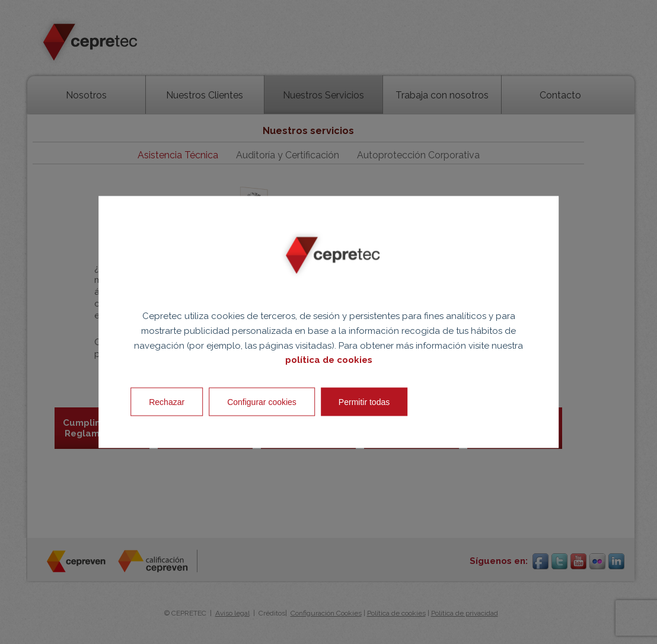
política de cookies (329, 360)
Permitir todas (364, 402)
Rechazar (167, 402)
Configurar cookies (262, 402)
